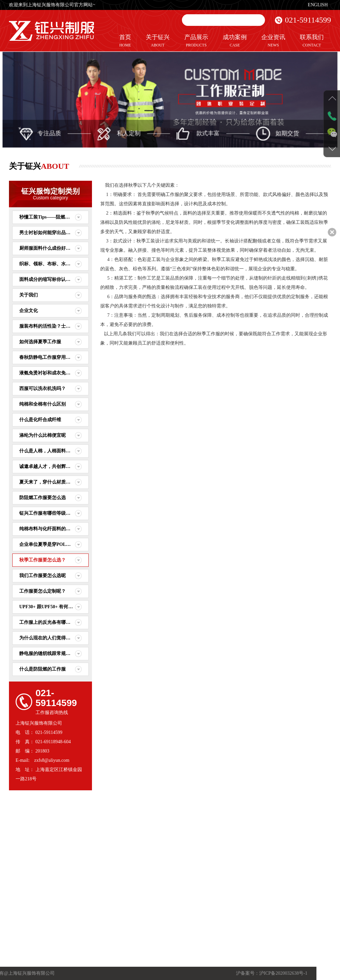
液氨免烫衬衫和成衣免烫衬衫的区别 (54, 373)
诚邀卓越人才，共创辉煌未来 (49, 466)
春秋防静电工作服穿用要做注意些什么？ (54, 357)
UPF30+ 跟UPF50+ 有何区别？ (51, 607)
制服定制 (78, 896)
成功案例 (235, 41)
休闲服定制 (79, 908)
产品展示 (196, 41)
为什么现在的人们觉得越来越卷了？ (54, 638)
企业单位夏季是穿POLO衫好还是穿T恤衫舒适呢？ (54, 544)
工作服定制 (79, 891)
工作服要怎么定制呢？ (42, 591)
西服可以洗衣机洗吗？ (42, 389)
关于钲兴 (158, 41)
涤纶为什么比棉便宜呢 (42, 435)
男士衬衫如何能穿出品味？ (47, 233)
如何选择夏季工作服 (40, 342)
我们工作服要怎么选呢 (42, 576)
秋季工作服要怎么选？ (42, 560)
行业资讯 (104, 896)
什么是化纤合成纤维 (40, 420)
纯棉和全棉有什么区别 (42, 404)
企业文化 (29, 311)
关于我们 (29, 295)
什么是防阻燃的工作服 (42, 669)
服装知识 (104, 902)
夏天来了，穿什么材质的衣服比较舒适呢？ (54, 482)
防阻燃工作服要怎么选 (42, 498)
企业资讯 (273, 41)
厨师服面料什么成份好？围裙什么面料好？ (54, 248)
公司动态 (104, 891)
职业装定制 (79, 902)
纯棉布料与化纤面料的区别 (47, 529)
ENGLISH (318, 5)
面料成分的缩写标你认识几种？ (52, 279)
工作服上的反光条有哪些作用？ (52, 622)
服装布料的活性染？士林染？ (49, 326)
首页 (125, 41)
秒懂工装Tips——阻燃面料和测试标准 (54, 217)
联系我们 (312, 41)
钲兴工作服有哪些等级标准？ (49, 513)
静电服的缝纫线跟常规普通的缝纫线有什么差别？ (54, 653)
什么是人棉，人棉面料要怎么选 (52, 451)
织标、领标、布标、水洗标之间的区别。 (54, 264)
